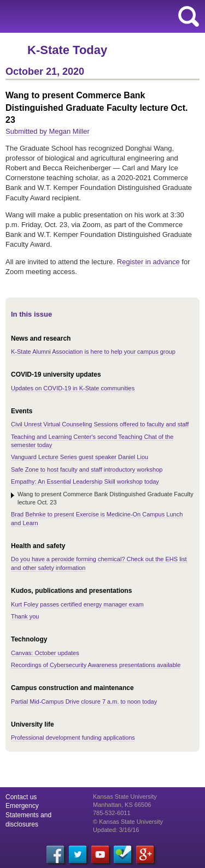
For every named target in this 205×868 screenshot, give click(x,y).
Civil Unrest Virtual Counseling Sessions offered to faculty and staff (100, 424)
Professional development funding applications (73, 738)
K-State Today (67, 50)
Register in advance (148, 262)
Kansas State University (100, 16)
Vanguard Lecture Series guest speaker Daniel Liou (80, 457)
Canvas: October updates (45, 653)
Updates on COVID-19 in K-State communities (73, 388)
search (189, 16)
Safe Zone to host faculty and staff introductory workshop (87, 469)
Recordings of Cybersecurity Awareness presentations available (96, 665)
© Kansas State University (128, 822)
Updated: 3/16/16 (116, 830)
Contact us (21, 797)
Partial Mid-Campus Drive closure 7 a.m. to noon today (84, 701)
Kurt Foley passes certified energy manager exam (77, 604)
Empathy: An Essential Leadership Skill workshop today (85, 481)
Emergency (22, 806)
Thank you (25, 616)
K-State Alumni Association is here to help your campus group (93, 352)
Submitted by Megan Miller (48, 131)
